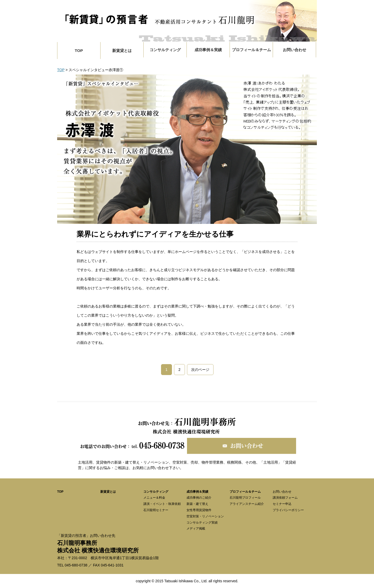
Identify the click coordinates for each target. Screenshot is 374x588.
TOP (79, 51)
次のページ (200, 370)
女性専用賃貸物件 (199, 510)
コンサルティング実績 (202, 523)
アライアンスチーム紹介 (247, 504)
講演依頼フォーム (285, 498)
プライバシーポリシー (288, 510)
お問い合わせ (282, 492)
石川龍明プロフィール (245, 498)
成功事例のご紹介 (199, 498)
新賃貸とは (122, 51)
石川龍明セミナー (156, 510)
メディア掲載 (196, 529)
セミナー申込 (282, 504)
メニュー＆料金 (154, 498)
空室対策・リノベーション (205, 516)
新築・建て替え (197, 504)
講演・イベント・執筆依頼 (162, 504)
